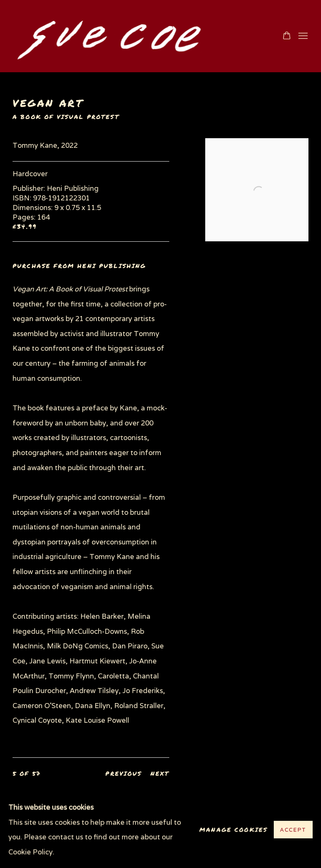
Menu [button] (302, 36)
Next (160, 773)
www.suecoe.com (109, 36)
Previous (124, 773)
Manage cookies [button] (233, 830)
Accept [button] (293, 830)
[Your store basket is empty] (287, 36)
